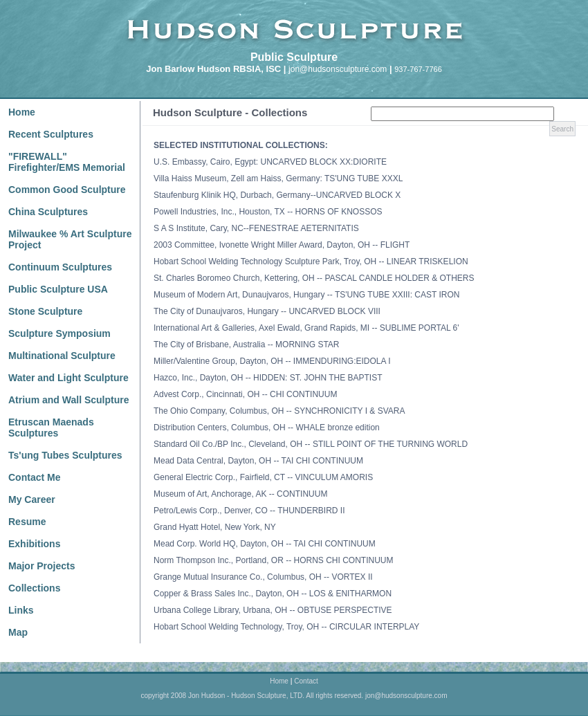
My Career (32, 499)
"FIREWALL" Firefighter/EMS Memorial (67, 162)
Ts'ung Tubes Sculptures (65, 455)
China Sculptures (48, 212)
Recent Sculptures (51, 134)
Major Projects (42, 566)
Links (21, 610)
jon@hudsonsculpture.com (338, 69)
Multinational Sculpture (62, 356)
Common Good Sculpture (67, 190)
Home (22, 112)
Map (18, 632)
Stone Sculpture (45, 311)
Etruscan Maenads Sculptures (51, 428)
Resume (27, 522)
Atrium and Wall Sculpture (69, 400)
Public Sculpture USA (58, 289)
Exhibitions (34, 544)
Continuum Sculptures (60, 267)
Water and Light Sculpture (68, 378)
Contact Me (34, 477)
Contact (306, 681)
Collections (34, 588)
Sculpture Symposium (59, 333)
